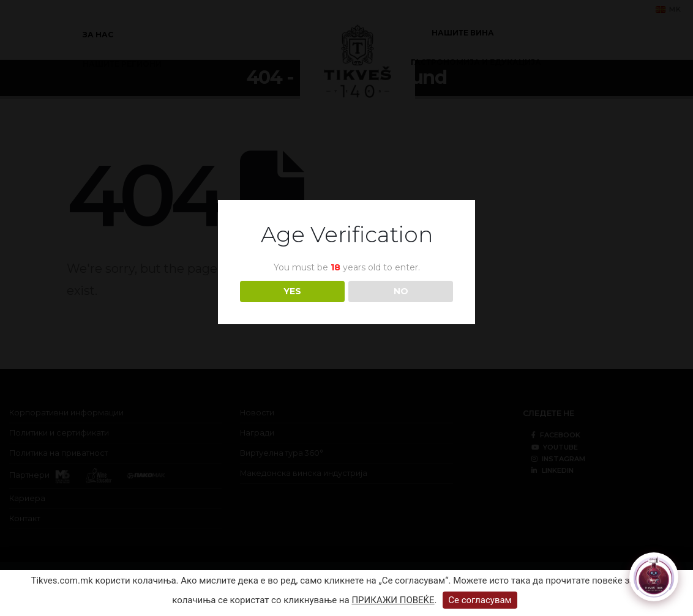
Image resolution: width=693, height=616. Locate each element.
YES (292, 291)
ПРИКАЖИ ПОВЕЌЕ (393, 600)
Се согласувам (480, 600)
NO (401, 291)
